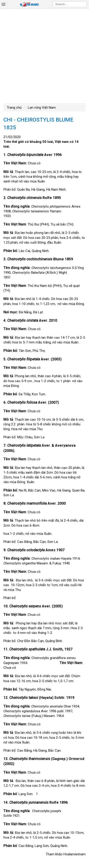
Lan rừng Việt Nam (41, 108)
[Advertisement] (44, 55)
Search (83, 4)
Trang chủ (14, 108)
